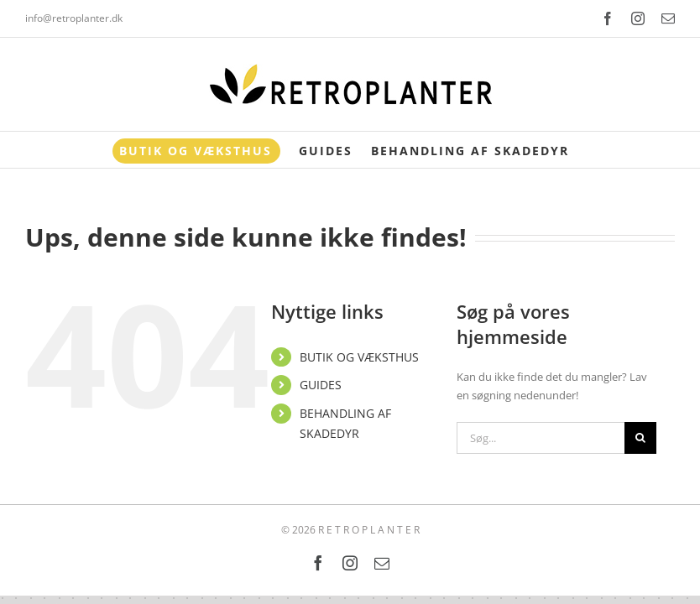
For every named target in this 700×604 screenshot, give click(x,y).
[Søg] (640, 438)
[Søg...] (541, 438)
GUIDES (321, 385)
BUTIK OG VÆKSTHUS (359, 357)
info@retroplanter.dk (74, 18)
